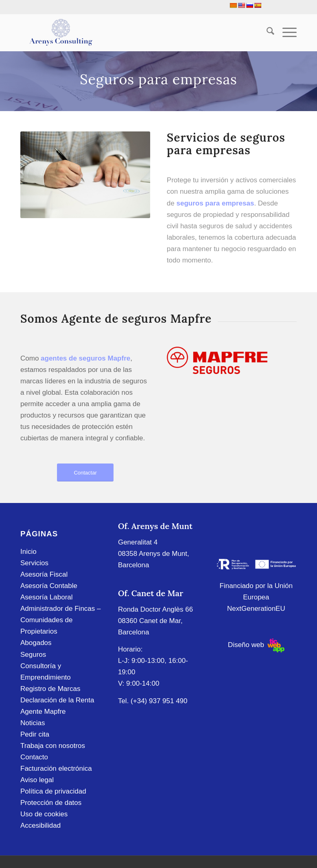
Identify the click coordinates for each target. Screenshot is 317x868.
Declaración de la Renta (57, 700)
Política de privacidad (53, 791)
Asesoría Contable (49, 586)
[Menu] (285, 33)
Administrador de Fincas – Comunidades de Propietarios (60, 620)
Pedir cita (35, 734)
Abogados (36, 643)
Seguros (33, 655)
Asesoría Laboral (47, 597)
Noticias (33, 723)
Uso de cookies (44, 814)
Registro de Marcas (50, 689)
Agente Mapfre (43, 712)
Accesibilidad (40, 825)
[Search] (266, 33)
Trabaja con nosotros (53, 746)
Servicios (34, 563)
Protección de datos (51, 803)
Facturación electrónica (56, 769)
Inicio (28, 552)
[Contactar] (85, 473)
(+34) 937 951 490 (159, 701)
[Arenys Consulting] (60, 33)
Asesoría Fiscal (44, 574)
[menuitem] (266, 33)
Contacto (34, 757)
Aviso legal (37, 780)
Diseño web (256, 645)
